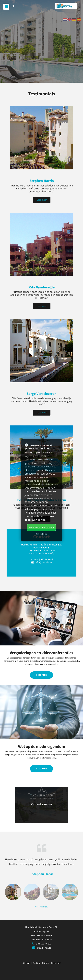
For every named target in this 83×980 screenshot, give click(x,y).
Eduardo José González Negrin (42, 500)
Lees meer (42, 200)
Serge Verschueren (42, 394)
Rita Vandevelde (42, 287)
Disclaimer (56, 963)
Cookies (36, 963)
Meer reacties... (42, 907)
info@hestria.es (44, 562)
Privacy (46, 963)
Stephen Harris (42, 181)
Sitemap (26, 963)
